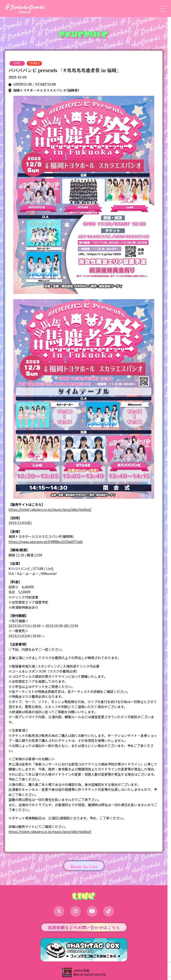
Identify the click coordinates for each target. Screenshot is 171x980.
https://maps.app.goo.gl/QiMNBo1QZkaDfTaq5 (46, 542)
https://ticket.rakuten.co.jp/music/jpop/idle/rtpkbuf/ (50, 509)
